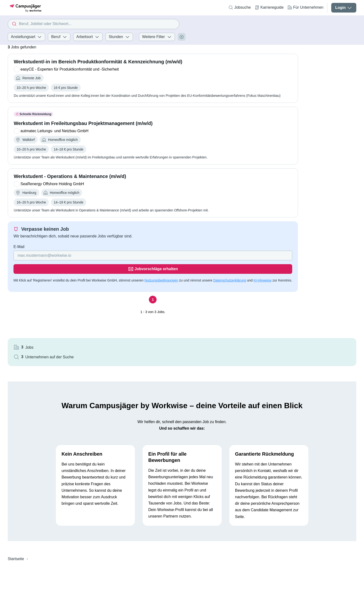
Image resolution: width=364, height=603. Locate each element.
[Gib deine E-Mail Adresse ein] (112, 260)
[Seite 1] (143, 296)
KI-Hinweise (262, 271)
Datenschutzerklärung (230, 271)
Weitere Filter (157, 37)
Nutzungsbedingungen (161, 271)
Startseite (16, 512)
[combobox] (93, 24)
